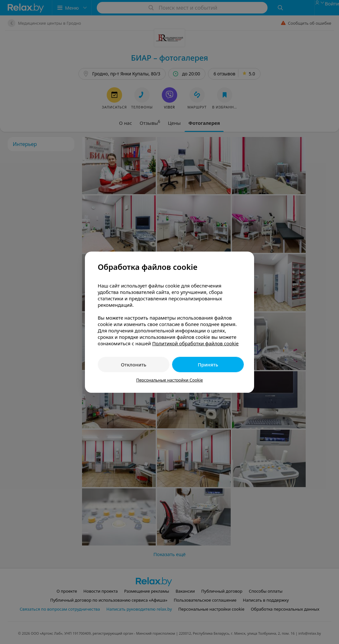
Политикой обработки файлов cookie (195, 343)
